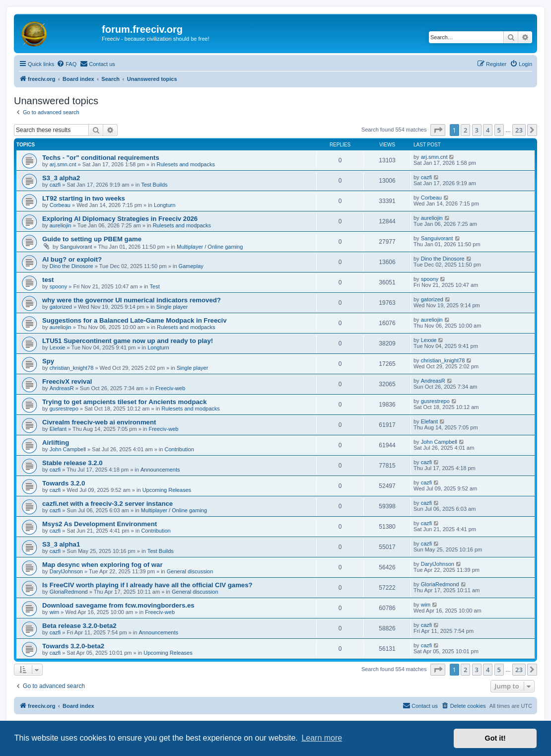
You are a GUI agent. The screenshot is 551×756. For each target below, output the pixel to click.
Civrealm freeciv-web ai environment (99, 422)
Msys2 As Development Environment (100, 524)
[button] (438, 130)
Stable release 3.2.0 (72, 463)
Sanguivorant (76, 247)
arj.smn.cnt (63, 164)
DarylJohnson (66, 571)
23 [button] (519, 130)
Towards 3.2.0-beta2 (73, 646)
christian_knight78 (72, 368)
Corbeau (60, 205)
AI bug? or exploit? (72, 259)
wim (55, 612)
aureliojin (61, 225)
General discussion (190, 571)
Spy (48, 361)
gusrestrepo (64, 409)
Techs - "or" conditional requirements (101, 158)
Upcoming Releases (167, 490)
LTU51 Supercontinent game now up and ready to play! (128, 341)
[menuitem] (67, 64)
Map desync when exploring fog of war (103, 565)
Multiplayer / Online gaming (210, 247)
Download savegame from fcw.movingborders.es (118, 605)
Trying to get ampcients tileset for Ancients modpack (124, 402)
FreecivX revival (67, 381)
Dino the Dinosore (71, 266)
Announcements (160, 470)
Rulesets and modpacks (186, 164)
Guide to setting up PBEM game (92, 239)
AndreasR (62, 388)
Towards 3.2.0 (64, 483)
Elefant (58, 429)
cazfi (55, 185)
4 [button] (488, 130)
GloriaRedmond (69, 592)
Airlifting (56, 443)
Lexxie (58, 347)
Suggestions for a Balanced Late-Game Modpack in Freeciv (135, 320)
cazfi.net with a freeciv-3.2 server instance (107, 504)
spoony (58, 286)
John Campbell (68, 449)
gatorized (61, 307)
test (48, 280)
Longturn (165, 205)
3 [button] (477, 130)
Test (155, 286)
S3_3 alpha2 (61, 178)
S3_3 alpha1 (61, 544)
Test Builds (154, 185)
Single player (172, 307)
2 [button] (465, 130)
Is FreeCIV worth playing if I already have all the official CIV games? (147, 585)
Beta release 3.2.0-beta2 (79, 626)
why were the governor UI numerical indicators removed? (132, 300)
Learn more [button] (322, 738)
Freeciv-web (170, 388)
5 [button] (499, 130)
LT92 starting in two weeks (84, 198)
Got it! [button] (495, 738)
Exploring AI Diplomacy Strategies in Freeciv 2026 (120, 219)
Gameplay (191, 266)
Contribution (179, 449)
